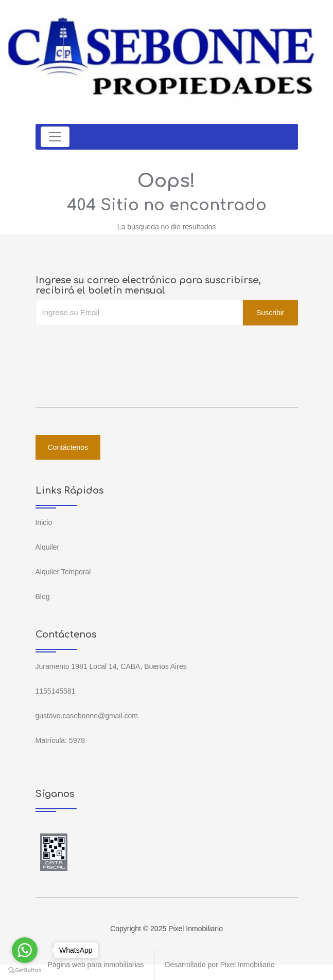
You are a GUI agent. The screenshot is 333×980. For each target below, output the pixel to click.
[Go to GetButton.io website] (25, 970)
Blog (43, 596)
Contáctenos (68, 447)
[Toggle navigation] (55, 137)
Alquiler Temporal (63, 572)
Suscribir (270, 313)
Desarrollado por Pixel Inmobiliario (220, 965)
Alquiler (48, 547)
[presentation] (114, 346)
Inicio (44, 522)
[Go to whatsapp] (25, 950)
